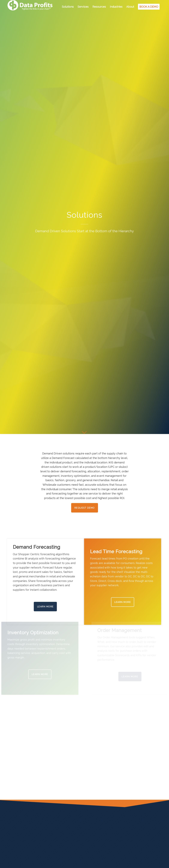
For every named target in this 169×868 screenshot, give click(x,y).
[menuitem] (68, 7)
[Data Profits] (30, 7)
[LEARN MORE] (127, 602)
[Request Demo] (85, 508)
